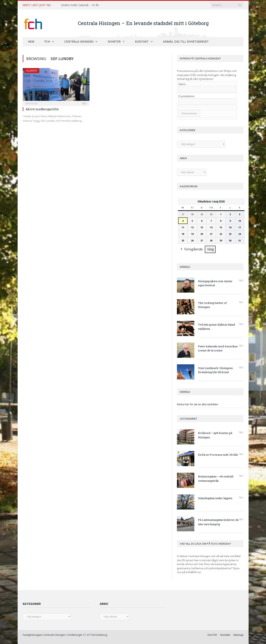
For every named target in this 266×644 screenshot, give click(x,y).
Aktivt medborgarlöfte (42, 109)
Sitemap (238, 635)
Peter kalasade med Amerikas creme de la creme (218, 348)
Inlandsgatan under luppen (215, 498)
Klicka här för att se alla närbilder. (198, 404)
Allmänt (32, 71)
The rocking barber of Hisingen (212, 305)
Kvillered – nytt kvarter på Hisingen (215, 435)
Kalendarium (189, 186)
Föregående (191, 250)
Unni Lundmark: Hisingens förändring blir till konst (215, 370)
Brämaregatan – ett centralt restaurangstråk (216, 479)
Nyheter (114, 41)
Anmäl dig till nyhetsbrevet (186, 41)
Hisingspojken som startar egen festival (215, 283)
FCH (47, 41)
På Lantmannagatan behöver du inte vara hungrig (218, 522)
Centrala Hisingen (79, 41)
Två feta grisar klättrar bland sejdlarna (216, 327)
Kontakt (142, 41)
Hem (31, 41)
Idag (211, 249)
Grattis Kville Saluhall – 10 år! (80, 5)
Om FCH (212, 635)
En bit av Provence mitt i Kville (218, 455)
